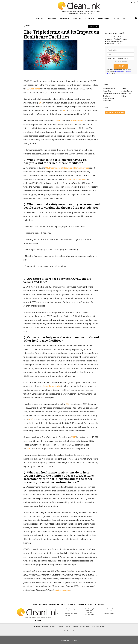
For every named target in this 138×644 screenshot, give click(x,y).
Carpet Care (107, 91)
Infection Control (126, 91)
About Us (37, 626)
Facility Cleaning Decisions (77, 13)
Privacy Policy (118, 72)
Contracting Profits (90, 12)
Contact (53, 626)
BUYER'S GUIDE (54, 604)
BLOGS (90, 604)
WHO (74, 437)
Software (124, 96)
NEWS (35, 604)
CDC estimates (33, 89)
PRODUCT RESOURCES (68, 604)
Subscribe (60, 626)
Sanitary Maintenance (76, 12)
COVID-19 (58, 121)
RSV (40, 103)
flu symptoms (77, 121)
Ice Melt (123, 88)
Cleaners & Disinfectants (111, 93)
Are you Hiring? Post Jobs (115, 112)
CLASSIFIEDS (82, 604)
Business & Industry (110, 88)
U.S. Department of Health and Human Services (67, 168)
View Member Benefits (44, 617)
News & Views (94, 26)
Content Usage (85, 626)
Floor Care (106, 96)
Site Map (75, 626)
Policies (68, 626)
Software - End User (109, 613)
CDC (64, 110)
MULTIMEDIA (43, 604)
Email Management (98, 626)
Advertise (45, 626)
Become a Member (31, 617)
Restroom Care (126, 93)
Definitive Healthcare (76, 179)
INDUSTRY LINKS (100, 604)
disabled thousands (51, 386)
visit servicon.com (63, 590)
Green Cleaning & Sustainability (108, 100)
